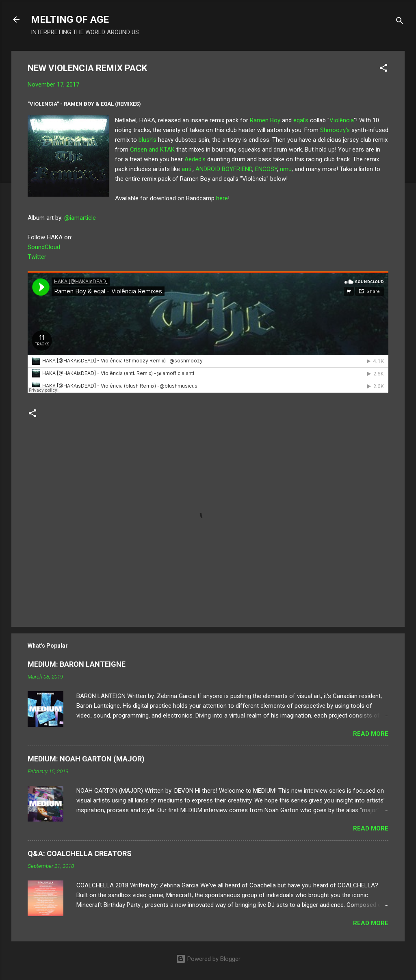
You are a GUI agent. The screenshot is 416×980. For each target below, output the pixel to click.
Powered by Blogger (208, 959)
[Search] (400, 22)
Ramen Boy (265, 120)
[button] (383, 69)
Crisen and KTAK (153, 150)
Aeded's (195, 159)
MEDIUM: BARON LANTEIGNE (77, 664)
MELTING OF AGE (70, 20)
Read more (371, 734)
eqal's (301, 120)
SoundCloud (44, 247)
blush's (147, 140)
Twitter (37, 257)
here (222, 198)
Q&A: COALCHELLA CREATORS (80, 853)
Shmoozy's (335, 130)
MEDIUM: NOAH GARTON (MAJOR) (86, 759)
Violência (342, 120)
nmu (286, 169)
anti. (187, 169)
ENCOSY (266, 169)
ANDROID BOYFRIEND (224, 169)
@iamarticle (80, 218)
